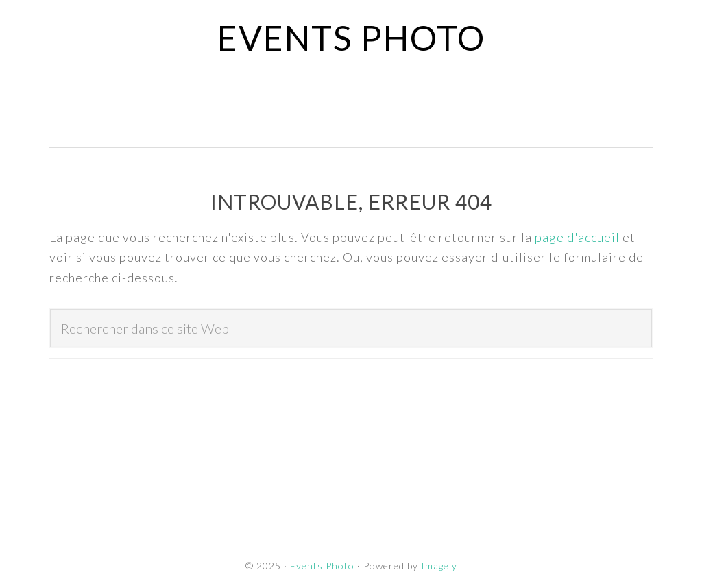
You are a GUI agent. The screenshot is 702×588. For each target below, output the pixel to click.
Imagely (439, 566)
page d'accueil (577, 237)
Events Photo (351, 38)
